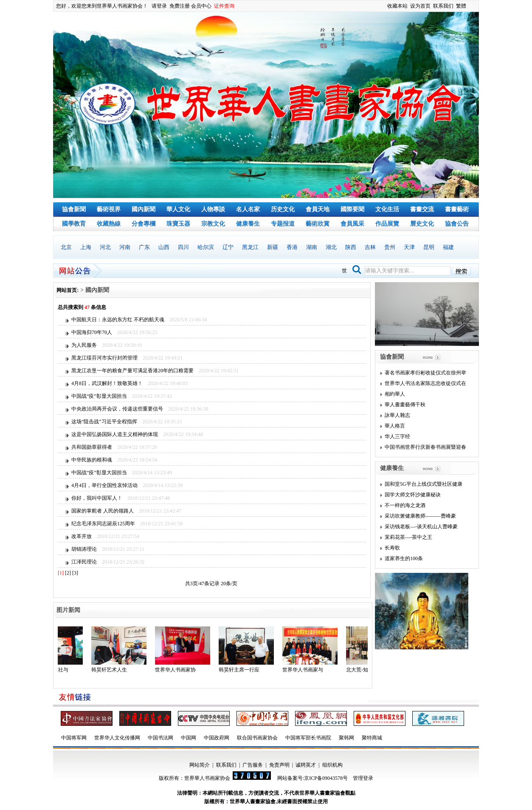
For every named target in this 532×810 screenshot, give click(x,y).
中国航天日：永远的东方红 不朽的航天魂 (118, 320)
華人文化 (178, 209)
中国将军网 (74, 738)
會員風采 (352, 224)
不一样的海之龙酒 (405, 505)
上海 (86, 247)
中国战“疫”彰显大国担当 (99, 396)
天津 (409, 247)
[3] (75, 573)
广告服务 (253, 765)
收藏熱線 (109, 224)
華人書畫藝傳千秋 (405, 405)
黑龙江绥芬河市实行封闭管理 (104, 358)
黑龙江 (250, 247)
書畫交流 (422, 209)
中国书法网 (160, 738)
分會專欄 (144, 224)
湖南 (312, 247)
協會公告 (457, 224)
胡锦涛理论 (84, 549)
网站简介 (200, 765)
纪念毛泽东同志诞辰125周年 (103, 524)
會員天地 (318, 209)
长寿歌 (392, 548)
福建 (448, 247)
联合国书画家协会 (257, 738)
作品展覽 (387, 224)
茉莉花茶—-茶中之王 (408, 537)
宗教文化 (213, 224)
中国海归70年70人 (92, 332)
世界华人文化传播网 (117, 738)
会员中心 (201, 6)
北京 (66, 247)
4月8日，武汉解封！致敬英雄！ (107, 383)
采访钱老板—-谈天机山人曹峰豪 (421, 527)
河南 (125, 247)
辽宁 (228, 247)
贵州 (390, 247)
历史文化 (283, 209)
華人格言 (395, 426)
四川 (183, 247)
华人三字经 (397, 436)
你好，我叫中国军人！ (97, 498)
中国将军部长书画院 (308, 738)
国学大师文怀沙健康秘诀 (413, 495)
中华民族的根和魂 (92, 460)
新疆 (273, 247)
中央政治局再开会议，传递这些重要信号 (117, 409)
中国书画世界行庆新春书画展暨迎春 (425, 447)
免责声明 (279, 765)
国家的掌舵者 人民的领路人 (103, 511)
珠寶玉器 (178, 224)
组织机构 (332, 765)
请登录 (159, 6)
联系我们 (443, 6)
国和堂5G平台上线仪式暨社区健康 (424, 484)
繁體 (461, 6)
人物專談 (213, 209)
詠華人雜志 (397, 415)
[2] (68, 573)
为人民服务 (84, 345)
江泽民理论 (84, 562)
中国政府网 (217, 738)
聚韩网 (346, 738)
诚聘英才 (306, 765)
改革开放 (82, 536)
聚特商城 (372, 738)
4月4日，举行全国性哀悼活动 (104, 485)
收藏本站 (397, 6)
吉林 (370, 247)
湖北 (331, 247)
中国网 (189, 738)
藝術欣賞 (318, 224)
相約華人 (395, 394)
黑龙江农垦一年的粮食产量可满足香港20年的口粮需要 (132, 371)
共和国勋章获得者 (92, 447)
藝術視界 (109, 209)
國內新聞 (144, 209)
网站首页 (67, 290)
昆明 (429, 247)
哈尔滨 (206, 247)
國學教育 (74, 224)
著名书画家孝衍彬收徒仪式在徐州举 (425, 373)
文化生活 (387, 209)
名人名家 (248, 209)
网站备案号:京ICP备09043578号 (312, 778)
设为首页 (420, 6)
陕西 (351, 247)
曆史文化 (422, 224)
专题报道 (283, 224)
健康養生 (248, 224)
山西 (164, 247)
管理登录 (363, 778)
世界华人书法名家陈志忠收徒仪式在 (425, 383)
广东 (144, 247)
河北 (105, 247)
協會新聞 (74, 209)
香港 (292, 247)
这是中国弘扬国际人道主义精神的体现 (115, 434)
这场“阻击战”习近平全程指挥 (104, 422)
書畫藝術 (457, 209)
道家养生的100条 (404, 558)
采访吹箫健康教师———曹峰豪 (420, 516)
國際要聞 (352, 209)
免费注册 (180, 6)
